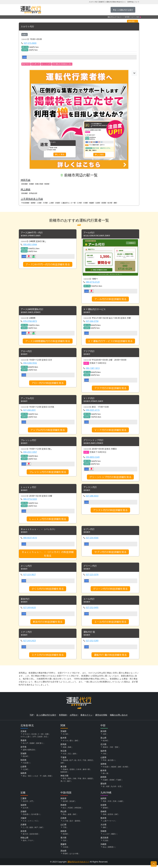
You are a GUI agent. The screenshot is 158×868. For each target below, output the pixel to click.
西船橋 (65, 763)
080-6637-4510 (30, 540)
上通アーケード (109, 824)
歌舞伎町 (64, 775)
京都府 (23, 814)
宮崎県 (103, 834)
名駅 (108, 789)
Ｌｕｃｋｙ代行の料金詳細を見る (48, 521)
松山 (105, 850)
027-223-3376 (92, 577)
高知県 (63, 854)
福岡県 (103, 801)
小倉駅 (120, 804)
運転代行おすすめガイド (116, 17)
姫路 (31, 830)
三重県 (23, 801)
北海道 (23, 734)
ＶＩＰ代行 (90, 399)
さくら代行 (27, 568)
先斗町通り (36, 817)
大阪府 (23, 821)
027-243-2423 (30, 643)
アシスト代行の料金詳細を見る (110, 512)
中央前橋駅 (25, 203)
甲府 (105, 763)
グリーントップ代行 (95, 442)
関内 (69, 781)
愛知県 (103, 786)
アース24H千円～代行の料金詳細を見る (48, 265)
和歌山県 (24, 840)
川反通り (26, 766)
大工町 (65, 737)
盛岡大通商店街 (29, 752)
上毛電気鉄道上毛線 (32, 199)
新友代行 (26, 601)
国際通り (111, 850)
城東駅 (33, 203)
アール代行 (90, 233)
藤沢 (69, 784)
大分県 (103, 827)
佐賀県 (103, 808)
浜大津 (25, 811)
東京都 (63, 769)
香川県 (63, 840)
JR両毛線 (26, 180)
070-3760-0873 (30, 322)
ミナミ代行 (27, 635)
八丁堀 (65, 824)
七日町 (25, 772)
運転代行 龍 (90, 635)
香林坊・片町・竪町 (111, 750)
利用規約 (63, 718)
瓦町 (65, 843)
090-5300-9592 (30, 364)
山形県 (23, 769)
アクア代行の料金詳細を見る (110, 389)
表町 (74, 817)
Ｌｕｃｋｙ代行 (29, 489)
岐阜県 (103, 773)
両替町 (112, 783)
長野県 (103, 767)
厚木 (84, 781)
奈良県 (23, 834)
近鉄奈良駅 (34, 837)
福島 (45, 779)
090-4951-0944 (30, 245)
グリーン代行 (91, 568)
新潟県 (103, 734)
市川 (79, 763)
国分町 (25, 759)
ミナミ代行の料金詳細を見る (48, 658)
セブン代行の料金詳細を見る (110, 554)
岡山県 (63, 814)
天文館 (105, 843)
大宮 (65, 756)
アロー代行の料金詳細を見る (48, 384)
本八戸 (25, 746)
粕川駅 (110, 203)
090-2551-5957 (30, 453)
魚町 (41, 830)
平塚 (79, 781)
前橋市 (25, 34)
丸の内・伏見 (116, 789)
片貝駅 (45, 203)
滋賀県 (23, 808)
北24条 (34, 737)
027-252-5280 (92, 643)
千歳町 (119, 783)
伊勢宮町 (78, 811)
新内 (25, 843)
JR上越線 (26, 189)
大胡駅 (85, 203)
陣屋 (50, 779)
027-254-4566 (92, 540)
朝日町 (65, 804)
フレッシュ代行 (29, 442)
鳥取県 (63, 801)
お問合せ (74, 718)
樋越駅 (92, 203)
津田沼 (90, 763)
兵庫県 (23, 827)
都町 (105, 830)
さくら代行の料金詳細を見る (48, 591)
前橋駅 (32, 184)
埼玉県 (63, 754)
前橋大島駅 (39, 184)
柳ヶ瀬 (105, 776)
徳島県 (63, 834)
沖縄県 (103, 847)
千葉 (84, 763)
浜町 (116, 817)
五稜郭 (40, 739)
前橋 (65, 750)
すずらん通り (26, 739)
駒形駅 (47, 184)
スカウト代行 (28, 27)
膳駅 (115, 203)
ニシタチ (106, 837)
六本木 (79, 772)
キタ (25, 824)
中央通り (106, 770)
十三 (36, 824)
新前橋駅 (25, 184)
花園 (47, 737)
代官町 (70, 811)
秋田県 (23, 763)
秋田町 (65, 837)
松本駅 (125, 770)
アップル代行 (28, 399)
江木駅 (79, 203)
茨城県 (63, 734)
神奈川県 (64, 778)
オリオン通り (68, 743)
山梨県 (103, 760)
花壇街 (72, 772)
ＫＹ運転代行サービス (96, 310)
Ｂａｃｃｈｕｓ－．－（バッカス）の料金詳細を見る (48, 556)
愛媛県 (63, 847)
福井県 (103, 754)
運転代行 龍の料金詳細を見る (110, 658)
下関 (65, 830)
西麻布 (65, 772)
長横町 (32, 746)
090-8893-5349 (93, 459)
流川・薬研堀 (75, 824)
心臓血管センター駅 (68, 203)
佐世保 (110, 817)
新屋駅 (104, 203)
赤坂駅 (58, 203)
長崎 (105, 817)
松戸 (71, 763)
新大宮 (25, 837)
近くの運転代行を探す (46, 718)
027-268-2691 (30, 411)
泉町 (76, 743)
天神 (114, 804)
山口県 (63, 827)
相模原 (90, 781)
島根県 (63, 808)
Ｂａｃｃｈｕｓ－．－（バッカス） (40, 531)
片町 (105, 756)
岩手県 (23, 750)
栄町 (62, 766)
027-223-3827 (30, 577)
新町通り (40, 746)
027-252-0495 (92, 610)
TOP (32, 718)
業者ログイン (86, 718)
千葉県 (63, 760)
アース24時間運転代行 (33, 310)
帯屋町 (65, 856)
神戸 (36, 830)
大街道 (65, 850)
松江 (65, 811)
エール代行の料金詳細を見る (110, 624)
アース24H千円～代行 (33, 233)
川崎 (74, 781)
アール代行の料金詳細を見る (110, 299)
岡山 (65, 817)
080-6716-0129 (93, 282)
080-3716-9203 (30, 501)
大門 (34, 739)
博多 (105, 804)
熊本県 (103, 821)
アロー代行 (27, 352)
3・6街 (41, 737)
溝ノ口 (63, 784)
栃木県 (63, 741)
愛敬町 (105, 811)
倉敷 (69, 817)
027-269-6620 (30, 610)
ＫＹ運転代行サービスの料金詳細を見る (110, 342)
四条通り (26, 817)
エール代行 (90, 601)
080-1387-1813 (93, 369)
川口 (69, 756)
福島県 (23, 776)
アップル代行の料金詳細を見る (48, 431)
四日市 (25, 804)
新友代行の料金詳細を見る (48, 624)
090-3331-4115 (93, 411)
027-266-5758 (92, 322)
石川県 (103, 747)
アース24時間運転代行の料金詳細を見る (48, 342)
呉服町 (105, 783)
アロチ (30, 843)
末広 (46, 739)
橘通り (114, 837)
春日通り (111, 763)
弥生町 (72, 804)
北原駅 (98, 203)
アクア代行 (90, 352)
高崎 (69, 750)
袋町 (120, 770)
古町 (105, 737)
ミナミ (30, 824)
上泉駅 (51, 203)
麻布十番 (86, 772)
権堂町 (114, 770)
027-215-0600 (30, 43)
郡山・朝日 (27, 779)
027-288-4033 (92, 498)
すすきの (26, 737)
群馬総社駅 (33, 193)
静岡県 (103, 780)
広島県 (63, 821)
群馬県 (127, 17)
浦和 (74, 756)
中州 (109, 804)
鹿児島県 (104, 840)
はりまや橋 (74, 856)
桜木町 (105, 743)
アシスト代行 (91, 489)
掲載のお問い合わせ (119, 718)
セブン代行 (90, 531)
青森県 (23, 743)
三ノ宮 (25, 830)
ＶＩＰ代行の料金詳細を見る (110, 431)
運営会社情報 (101, 718)
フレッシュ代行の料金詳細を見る (48, 473)
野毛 (65, 781)
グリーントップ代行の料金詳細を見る (110, 478)
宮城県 (23, 756)
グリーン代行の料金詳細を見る (110, 591)
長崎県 (103, 814)
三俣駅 (39, 203)
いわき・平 (37, 779)
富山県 (103, 741)
